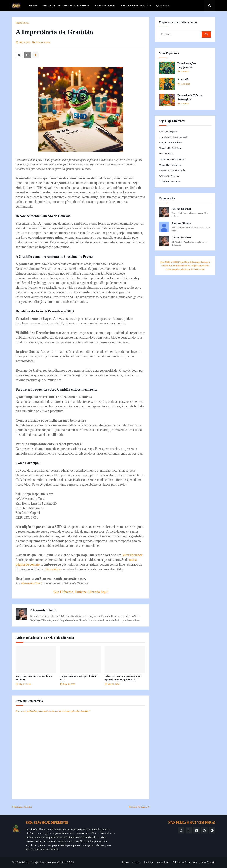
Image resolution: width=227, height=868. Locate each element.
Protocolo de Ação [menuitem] (136, 6)
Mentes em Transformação (172, 170)
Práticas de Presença (169, 176)
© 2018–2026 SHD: (23, 862)
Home (125, 862)
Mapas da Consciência (170, 165)
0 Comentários (43, 42)
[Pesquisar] (180, 35)
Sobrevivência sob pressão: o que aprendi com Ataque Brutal (123, 678)
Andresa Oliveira (181, 223)
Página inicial (22, 23)
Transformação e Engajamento (187, 65)
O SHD (136, 862)
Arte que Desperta (168, 131)
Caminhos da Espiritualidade (173, 137)
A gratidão (183, 79)
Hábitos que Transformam (172, 159)
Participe (149, 862)
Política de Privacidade (185, 862)
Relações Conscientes (169, 181)
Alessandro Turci (31, 583)
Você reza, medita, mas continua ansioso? (34, 678)
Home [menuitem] (33, 6)
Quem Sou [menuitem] (163, 6)
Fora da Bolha (166, 154)
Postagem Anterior (23, 807)
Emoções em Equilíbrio (171, 142)
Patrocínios (53, 569)
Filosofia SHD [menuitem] (105, 6)
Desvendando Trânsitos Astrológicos (190, 97)
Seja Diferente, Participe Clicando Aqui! (81, 592)
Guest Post (163, 862)
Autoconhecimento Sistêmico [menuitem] (66, 6)
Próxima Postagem (138, 807)
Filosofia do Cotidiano (170, 148)
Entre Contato (208, 862)
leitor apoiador (132, 555)
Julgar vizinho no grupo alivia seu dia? (79, 678)
